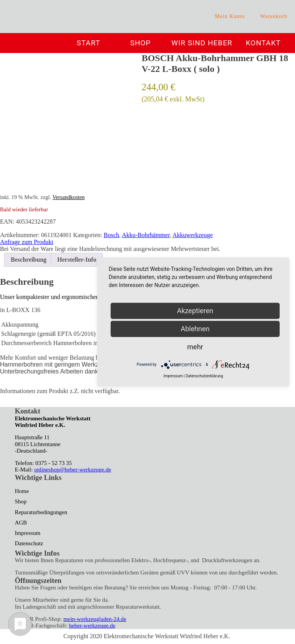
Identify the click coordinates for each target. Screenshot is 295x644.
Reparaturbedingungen (41, 512)
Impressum (27, 533)
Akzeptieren (195, 311)
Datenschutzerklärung (204, 376)
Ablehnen (195, 329)
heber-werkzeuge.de (92, 626)
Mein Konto (230, 16)
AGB (21, 523)
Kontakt (263, 43)
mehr (195, 347)
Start (88, 43)
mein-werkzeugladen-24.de (95, 619)
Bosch (111, 235)
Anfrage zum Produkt (27, 242)
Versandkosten (68, 197)
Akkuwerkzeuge (193, 235)
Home (22, 491)
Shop (141, 43)
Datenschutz (29, 543)
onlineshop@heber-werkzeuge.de (73, 470)
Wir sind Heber (202, 43)
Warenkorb (274, 16)
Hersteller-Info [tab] (77, 260)
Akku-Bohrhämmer (146, 235)
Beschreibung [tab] (29, 260)
